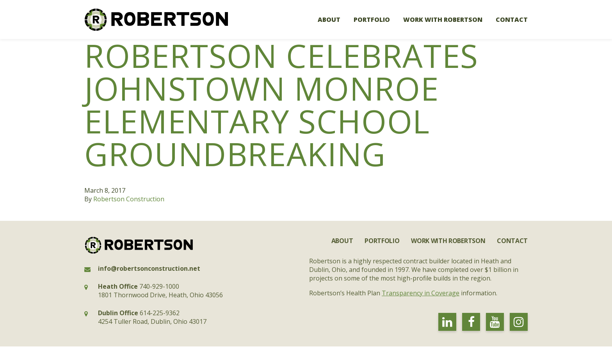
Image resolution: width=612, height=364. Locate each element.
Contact (512, 20)
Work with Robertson (443, 20)
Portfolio (372, 20)
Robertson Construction (129, 199)
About (329, 20)
